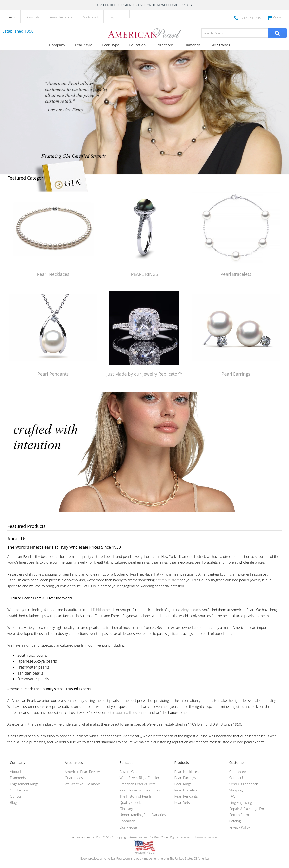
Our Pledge (128, 827)
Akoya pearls (191, 610)
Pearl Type (111, 45)
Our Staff (17, 796)
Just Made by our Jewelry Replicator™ (144, 374)
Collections (164, 45)
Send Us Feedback (244, 784)
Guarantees (74, 778)
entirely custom (167, 580)
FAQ (232, 796)
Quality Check (130, 802)
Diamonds (32, 17)
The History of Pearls (135, 796)
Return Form (239, 815)
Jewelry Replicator (61, 17)
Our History (19, 790)
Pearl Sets (182, 802)
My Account (91, 17)
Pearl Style (83, 45)
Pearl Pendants (53, 374)
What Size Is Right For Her (139, 778)
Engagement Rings (24, 784)
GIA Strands (220, 45)
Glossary (126, 809)
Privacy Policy (240, 827)
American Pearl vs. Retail (138, 784)
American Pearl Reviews (83, 772)
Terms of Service (206, 837)
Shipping (236, 790)
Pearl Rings (183, 784)
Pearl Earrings (236, 374)
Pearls (11, 17)
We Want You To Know (82, 784)
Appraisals (127, 821)
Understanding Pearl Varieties (143, 815)
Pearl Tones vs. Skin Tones (140, 790)
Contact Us (238, 778)
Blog (112, 17)
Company (57, 45)
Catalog (235, 821)
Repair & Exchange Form (248, 809)
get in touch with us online (127, 712)
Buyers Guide (130, 772)
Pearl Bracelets (236, 274)
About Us (17, 772)
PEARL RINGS (144, 274)
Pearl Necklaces (53, 274)
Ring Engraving (241, 802)
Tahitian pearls (104, 610)
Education (137, 45)
